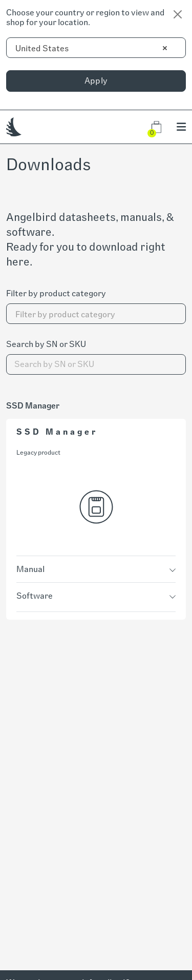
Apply (96, 81)
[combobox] (96, 48)
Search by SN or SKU (46, 344)
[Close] (178, 14)
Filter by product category (56, 293)
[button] (156, 127)
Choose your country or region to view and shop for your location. (86, 17)
